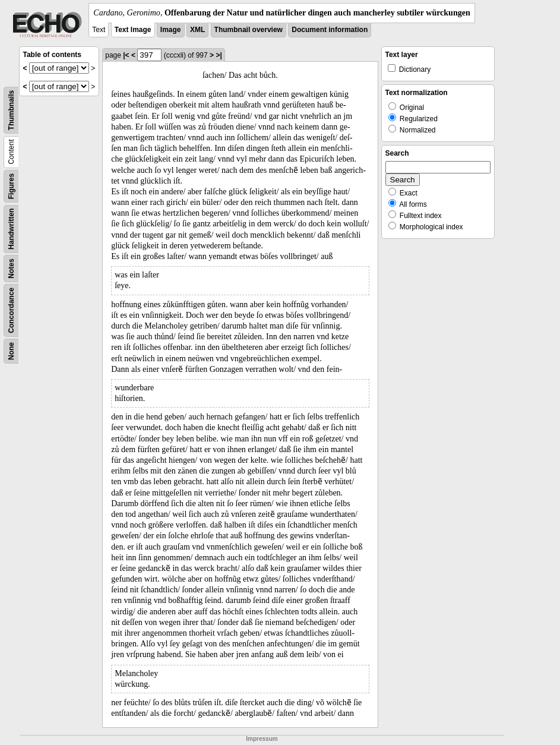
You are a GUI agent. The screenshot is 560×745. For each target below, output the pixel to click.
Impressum (262, 739)
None (11, 351)
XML (197, 30)
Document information (330, 30)
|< (126, 55)
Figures (11, 186)
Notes (11, 268)
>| (219, 55)
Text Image (133, 30)
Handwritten (11, 229)
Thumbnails (11, 110)
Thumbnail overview (249, 30)
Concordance (11, 310)
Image (171, 30)
